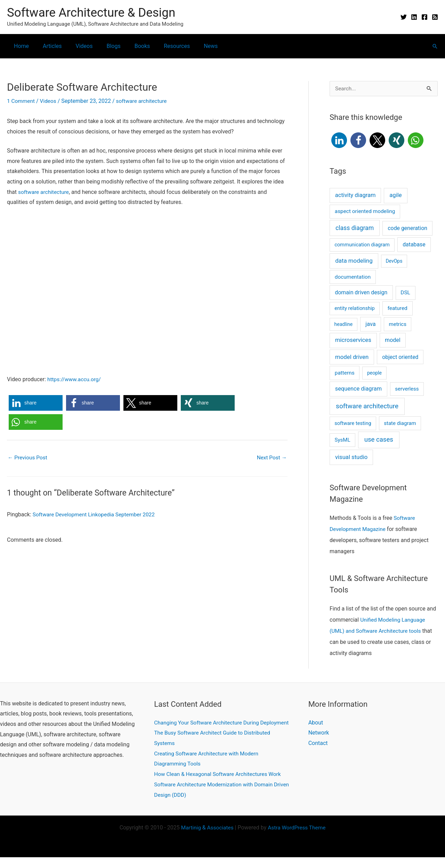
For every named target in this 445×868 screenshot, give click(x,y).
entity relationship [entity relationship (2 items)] (355, 309)
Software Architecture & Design (91, 13)
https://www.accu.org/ (75, 379)
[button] (435, 46)
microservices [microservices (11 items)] (353, 340)
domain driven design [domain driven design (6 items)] (361, 293)
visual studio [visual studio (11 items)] (351, 457)
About (316, 723)
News (193, 46)
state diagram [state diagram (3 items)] (400, 424)
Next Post (271, 458)
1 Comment (21, 101)
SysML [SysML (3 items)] (343, 440)
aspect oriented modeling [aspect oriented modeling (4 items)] (365, 212)
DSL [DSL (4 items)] (405, 293)
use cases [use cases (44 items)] (379, 440)
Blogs (104, 46)
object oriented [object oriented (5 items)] (400, 357)
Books (130, 46)
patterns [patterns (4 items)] (345, 373)
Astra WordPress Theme (298, 838)
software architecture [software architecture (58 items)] (367, 406)
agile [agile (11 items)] (395, 195)
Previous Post (28, 458)
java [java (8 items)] (370, 324)
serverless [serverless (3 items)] (407, 389)
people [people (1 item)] (374, 373)
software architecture (144, 101)
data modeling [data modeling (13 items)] (354, 261)
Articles (48, 46)
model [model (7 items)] (393, 340)
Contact (318, 743)
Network (319, 733)
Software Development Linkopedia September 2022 (96, 515)
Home (20, 46)
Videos (77, 46)
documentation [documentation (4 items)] (353, 277)
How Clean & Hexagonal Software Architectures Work (220, 785)
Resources (161, 46)
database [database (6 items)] (414, 245)
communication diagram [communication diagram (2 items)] (362, 245)
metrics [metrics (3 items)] (398, 325)
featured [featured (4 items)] (398, 309)
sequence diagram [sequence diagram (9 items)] (358, 389)
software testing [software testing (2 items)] (353, 424)
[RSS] (435, 17)
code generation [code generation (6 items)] (407, 228)
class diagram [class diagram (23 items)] (355, 228)
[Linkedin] (414, 17)
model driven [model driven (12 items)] (352, 357)
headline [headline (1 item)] (344, 325)
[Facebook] (424, 17)
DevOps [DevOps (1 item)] (394, 261)
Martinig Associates (206, 838)
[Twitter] (404, 17)
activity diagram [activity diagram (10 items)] (355, 195)
